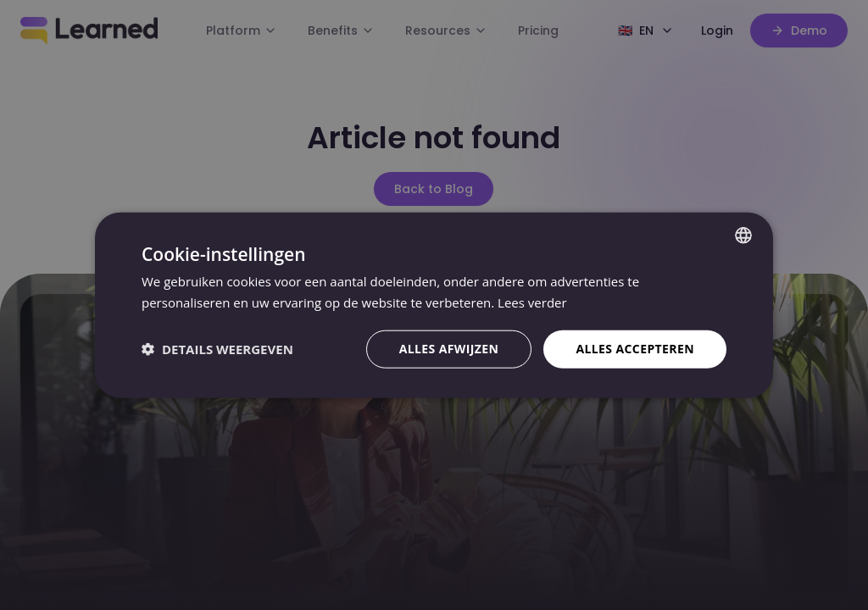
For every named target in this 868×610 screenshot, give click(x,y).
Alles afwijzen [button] (449, 349)
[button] (217, 349)
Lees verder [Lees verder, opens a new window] (532, 302)
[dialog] (434, 305)
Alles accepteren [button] (635, 349)
